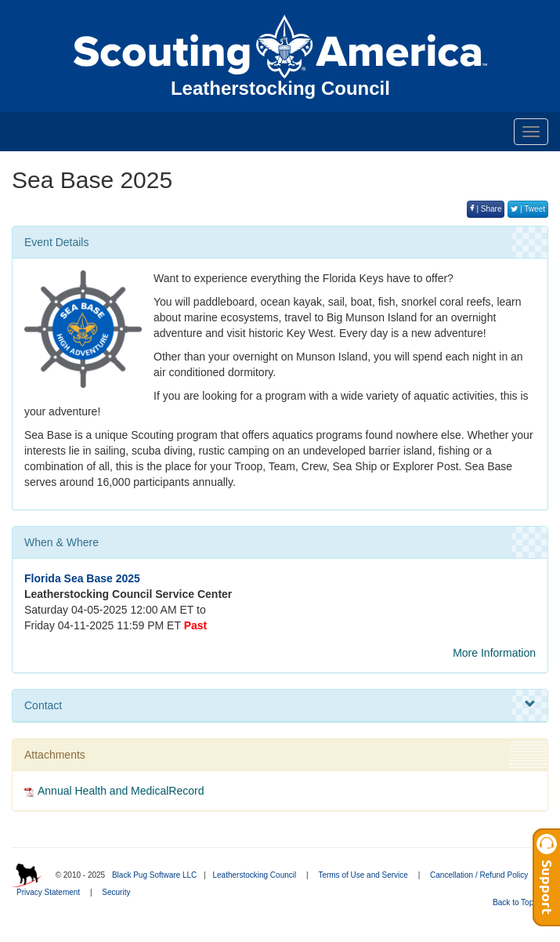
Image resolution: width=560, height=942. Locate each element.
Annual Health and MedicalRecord (121, 791)
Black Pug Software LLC (154, 875)
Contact (280, 705)
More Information (494, 653)
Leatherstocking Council (254, 875)
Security (116, 892)
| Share (486, 209)
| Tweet (528, 209)
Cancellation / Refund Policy (479, 875)
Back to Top (518, 902)
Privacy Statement (48, 892)
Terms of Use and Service (363, 875)
